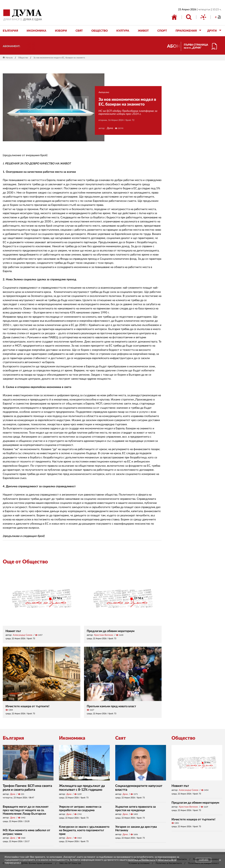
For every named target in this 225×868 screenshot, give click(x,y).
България (13, 738)
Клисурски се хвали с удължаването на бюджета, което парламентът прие (84, 830)
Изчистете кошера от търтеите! (27, 706)
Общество (23, 58)
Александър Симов (23, 635)
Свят (121, 738)
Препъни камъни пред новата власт (111, 706)
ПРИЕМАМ (203, 860)
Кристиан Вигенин (104, 635)
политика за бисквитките (142, 860)
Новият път (13, 631)
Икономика (72, 738)
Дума (110, 128)
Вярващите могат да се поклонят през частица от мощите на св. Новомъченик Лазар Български (26, 810)
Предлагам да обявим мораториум (111, 631)
